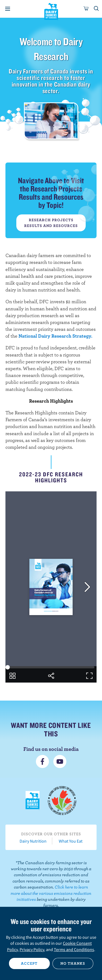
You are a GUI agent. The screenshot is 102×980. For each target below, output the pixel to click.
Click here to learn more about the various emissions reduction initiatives (51, 893)
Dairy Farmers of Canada (51, 11)
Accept (29, 963)
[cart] (86, 9)
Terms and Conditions (74, 949)
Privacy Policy (32, 949)
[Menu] (8, 9)
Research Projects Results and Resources (51, 223)
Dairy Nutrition (33, 841)
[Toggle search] (97, 9)
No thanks (73, 963)
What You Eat (71, 841)
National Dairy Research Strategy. (55, 336)
